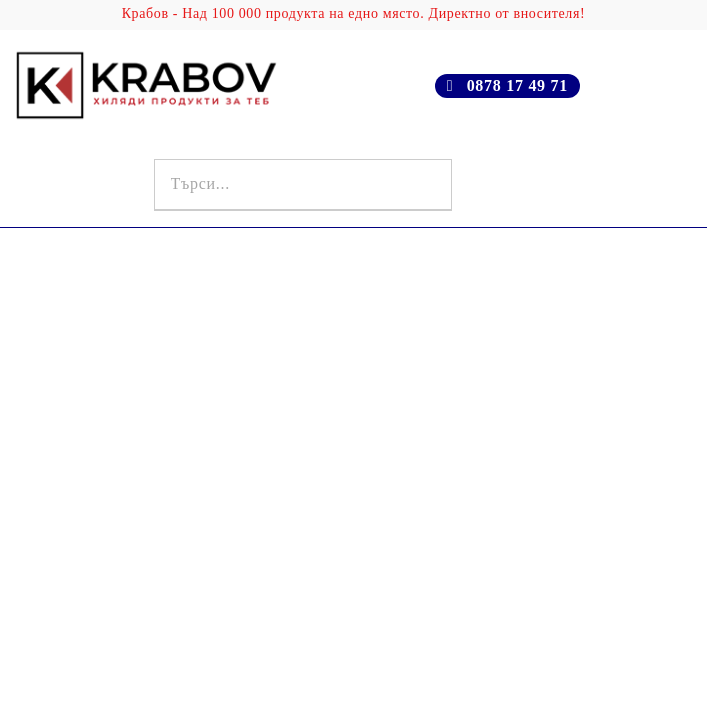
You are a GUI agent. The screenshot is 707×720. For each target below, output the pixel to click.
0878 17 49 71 (517, 85)
